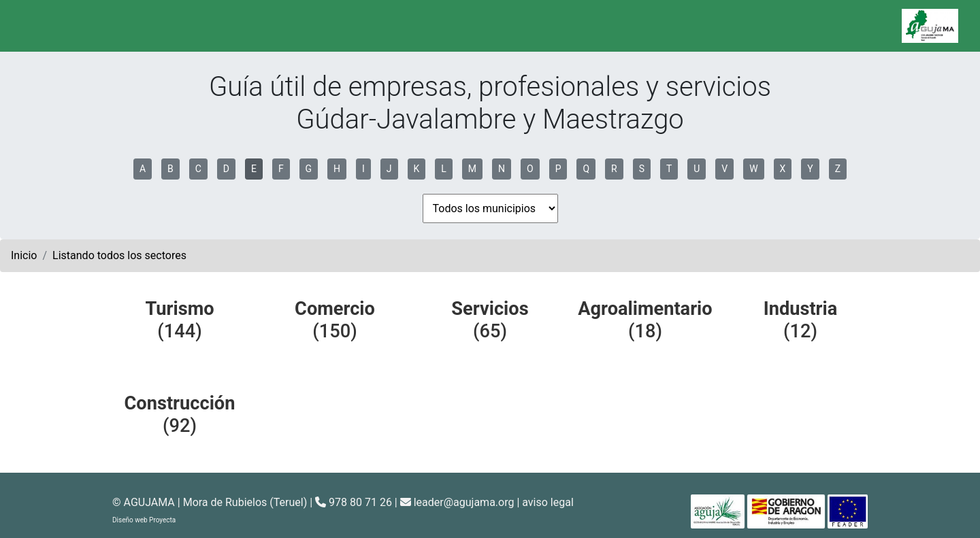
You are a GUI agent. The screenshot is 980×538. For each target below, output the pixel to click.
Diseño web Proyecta (144, 520)
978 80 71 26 (354, 502)
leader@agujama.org (464, 502)
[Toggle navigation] (30, 26)
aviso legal (548, 502)
